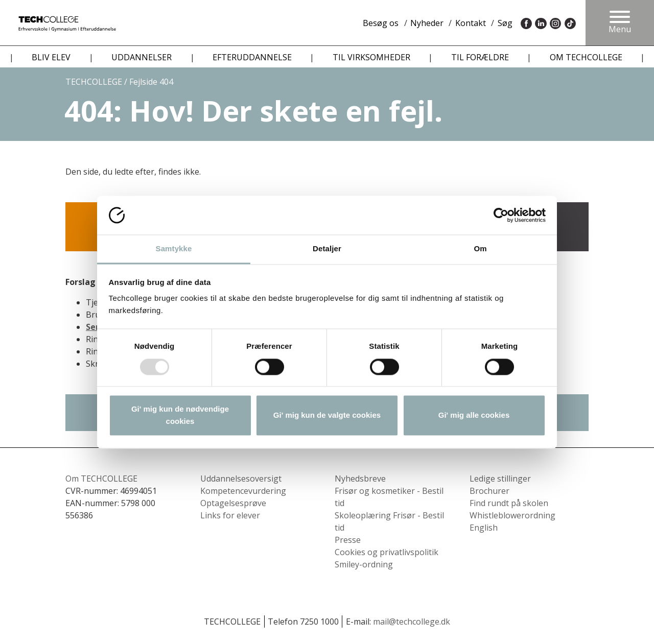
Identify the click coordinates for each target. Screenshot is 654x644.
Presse (348, 540)
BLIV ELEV (51, 57)
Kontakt (471, 23)
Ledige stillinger (500, 479)
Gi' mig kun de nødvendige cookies (180, 415)
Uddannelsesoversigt (241, 479)
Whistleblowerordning (512, 515)
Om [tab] (480, 249)
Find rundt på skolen (509, 503)
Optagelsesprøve (233, 503)
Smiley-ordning (364, 564)
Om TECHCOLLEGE (101, 479)
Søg (505, 23)
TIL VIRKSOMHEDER (371, 57)
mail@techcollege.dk (412, 622)
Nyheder (427, 23)
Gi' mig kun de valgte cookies (327, 415)
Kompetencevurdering (243, 491)
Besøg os (381, 23)
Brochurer (489, 491)
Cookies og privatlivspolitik (387, 552)
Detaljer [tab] (327, 249)
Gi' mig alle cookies (474, 415)
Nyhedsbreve (360, 479)
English (484, 528)
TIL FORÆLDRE (480, 57)
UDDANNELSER (142, 57)
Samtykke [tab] (174, 249)
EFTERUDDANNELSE (252, 57)
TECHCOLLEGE (94, 82)
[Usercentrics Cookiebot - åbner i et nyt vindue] (501, 215)
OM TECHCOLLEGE (586, 57)
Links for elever (230, 515)
